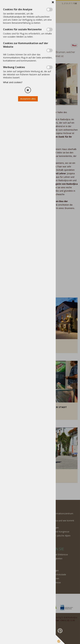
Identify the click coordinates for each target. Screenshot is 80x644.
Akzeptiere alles (28, 99)
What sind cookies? (13, 82)
